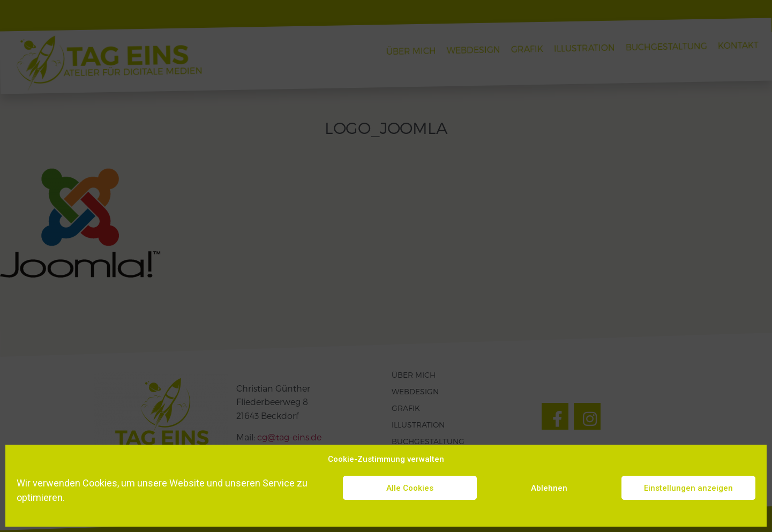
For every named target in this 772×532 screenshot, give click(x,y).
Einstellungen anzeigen (688, 488)
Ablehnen (549, 488)
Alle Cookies (410, 488)
